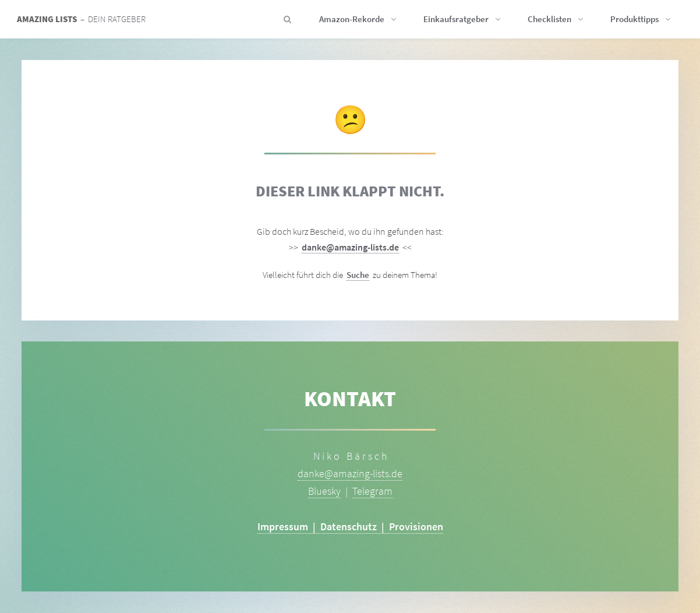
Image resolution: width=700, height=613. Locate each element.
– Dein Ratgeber (81, 19)
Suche (358, 275)
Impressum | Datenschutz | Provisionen (350, 526)
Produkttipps (634, 19)
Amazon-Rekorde (352, 19)
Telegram (372, 491)
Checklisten (549, 19)
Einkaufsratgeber (456, 19)
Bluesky (324, 491)
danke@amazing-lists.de (350, 247)
